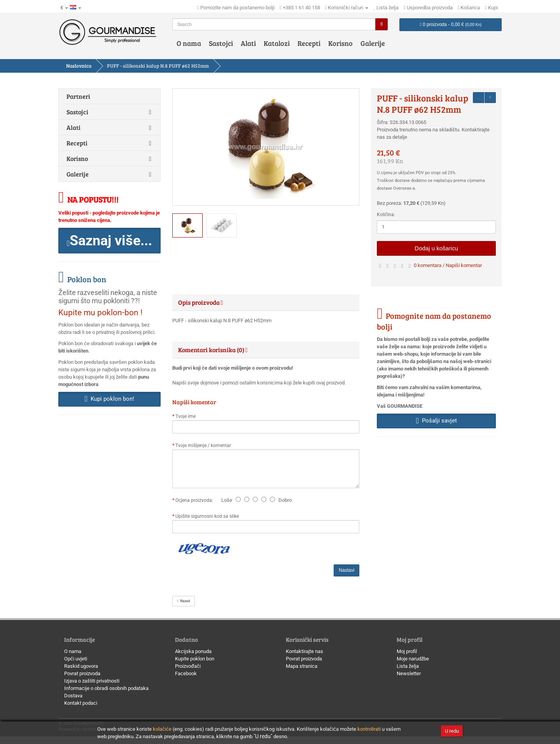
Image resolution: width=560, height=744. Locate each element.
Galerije (373, 43)
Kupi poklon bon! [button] (109, 399)
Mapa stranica (302, 666)
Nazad (184, 601)
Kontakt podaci (81, 703)
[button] (109, 241)
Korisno (340, 43)
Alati (248, 43)
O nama (189, 43)
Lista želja (408, 666)
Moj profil (407, 651)
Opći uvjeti (76, 659)
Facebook (186, 673)
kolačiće (162, 729)
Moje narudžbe (413, 659)
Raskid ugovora (81, 666)
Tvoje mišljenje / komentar (203, 445)
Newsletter (409, 673)
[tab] (266, 302)
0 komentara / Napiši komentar (448, 265)
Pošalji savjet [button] (437, 421)
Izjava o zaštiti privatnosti (92, 681)
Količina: (386, 215)
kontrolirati (369, 729)
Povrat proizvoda (82, 673)
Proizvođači (188, 666)
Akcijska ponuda (193, 651)
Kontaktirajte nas (304, 651)
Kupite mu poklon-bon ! (100, 313)
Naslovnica (79, 66)
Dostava (73, 696)
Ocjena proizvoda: (195, 500)
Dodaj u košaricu (436, 248)
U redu (452, 731)
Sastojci (221, 43)
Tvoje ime (185, 416)
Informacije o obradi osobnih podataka (106, 688)
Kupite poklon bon (195, 659)
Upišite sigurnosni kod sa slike (207, 516)
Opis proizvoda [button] (201, 302)
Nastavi (346, 570)
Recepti (309, 43)
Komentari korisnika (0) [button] (213, 350)
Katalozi (277, 43)
